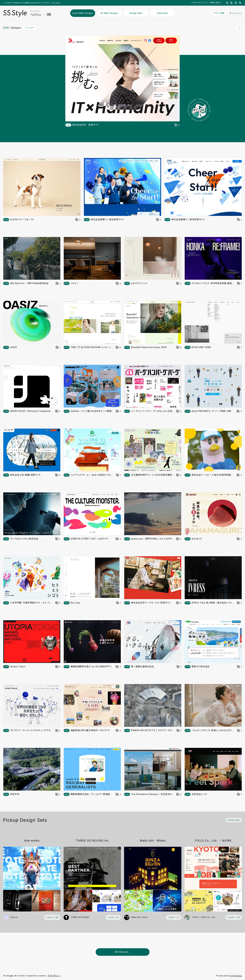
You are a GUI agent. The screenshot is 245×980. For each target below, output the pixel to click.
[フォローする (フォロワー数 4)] (113, 917)
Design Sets (136, 13)
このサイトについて (199, 3)
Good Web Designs (83, 13)
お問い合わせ (215, 3)
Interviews (162, 13)
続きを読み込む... (123, 952)
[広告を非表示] (240, 960)
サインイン (236, 13)
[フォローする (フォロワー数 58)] (52, 917)
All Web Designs (109, 13)
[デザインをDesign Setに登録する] (177, 125)
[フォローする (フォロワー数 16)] (234, 917)
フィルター (30, 28)
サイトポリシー (54, 976)
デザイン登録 (219, 13)
